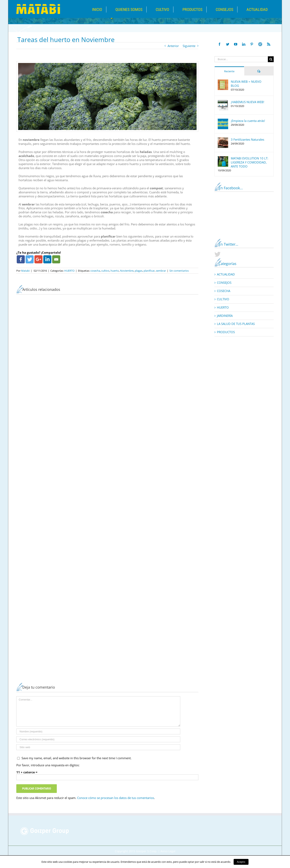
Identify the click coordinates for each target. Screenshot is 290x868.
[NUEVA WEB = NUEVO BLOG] (223, 82)
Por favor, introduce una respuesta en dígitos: (48, 765)
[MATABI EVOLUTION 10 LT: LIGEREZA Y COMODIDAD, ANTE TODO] (223, 158)
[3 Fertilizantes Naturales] (223, 139)
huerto (115, 271)
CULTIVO (223, 299)
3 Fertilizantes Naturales (248, 139)
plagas (139, 271)
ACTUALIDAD (226, 274)
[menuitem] (104, 9)
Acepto (241, 862)
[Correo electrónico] (98, 739)
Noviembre (127, 271)
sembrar (161, 271)
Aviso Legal (168, 851)
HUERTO (69, 271)
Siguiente (189, 46)
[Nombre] (98, 731)
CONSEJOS (224, 283)
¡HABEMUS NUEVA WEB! (248, 102)
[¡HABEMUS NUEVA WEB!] (223, 102)
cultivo (105, 271)
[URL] (98, 747)
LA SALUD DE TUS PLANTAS (236, 324)
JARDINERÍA (225, 316)
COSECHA (224, 291)
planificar (149, 271)
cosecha (95, 271)
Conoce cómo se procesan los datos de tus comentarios (116, 798)
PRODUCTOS (226, 332)
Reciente (229, 71)
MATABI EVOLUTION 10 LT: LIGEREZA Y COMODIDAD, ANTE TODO (250, 162)
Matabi (25, 271)
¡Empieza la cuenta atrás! (248, 121)
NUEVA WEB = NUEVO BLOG (246, 84)
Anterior (173, 46)
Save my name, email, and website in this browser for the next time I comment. (77, 758)
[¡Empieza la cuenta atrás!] (223, 121)
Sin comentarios (179, 271)
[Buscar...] (241, 59)
